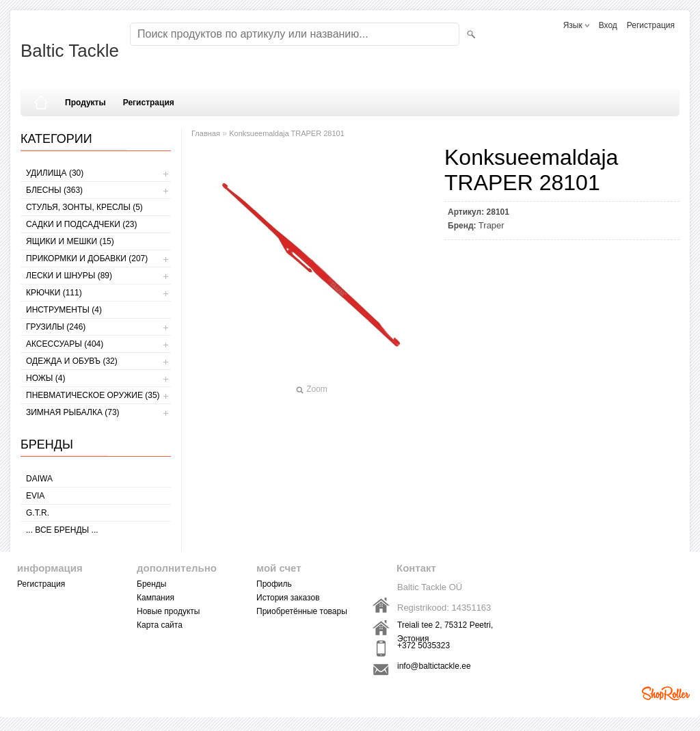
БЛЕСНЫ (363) (54, 190)
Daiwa (39, 479)
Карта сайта (160, 625)
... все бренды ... (62, 530)
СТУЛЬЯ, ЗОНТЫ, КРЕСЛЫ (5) (84, 207)
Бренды (151, 584)
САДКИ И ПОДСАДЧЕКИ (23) (81, 224)
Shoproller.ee (666, 693)
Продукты (85, 103)
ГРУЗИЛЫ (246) (56, 327)
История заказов (288, 598)
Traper (492, 225)
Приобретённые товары (302, 611)
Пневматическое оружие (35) (93, 395)
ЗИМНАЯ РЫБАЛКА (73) (73, 412)
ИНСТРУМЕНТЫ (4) (64, 310)
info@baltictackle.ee (434, 666)
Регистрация (651, 25)
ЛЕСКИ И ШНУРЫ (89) (69, 276)
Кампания (156, 598)
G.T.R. (38, 513)
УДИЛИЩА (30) (55, 173)
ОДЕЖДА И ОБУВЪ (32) (72, 361)
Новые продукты (168, 611)
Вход (608, 25)
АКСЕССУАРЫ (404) (65, 344)
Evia (35, 496)
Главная (206, 133)
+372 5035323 (423, 646)
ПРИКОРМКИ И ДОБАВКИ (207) (87, 258)
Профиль (274, 584)
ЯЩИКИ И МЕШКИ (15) (70, 241)
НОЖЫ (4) (45, 378)
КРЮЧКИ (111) (54, 293)
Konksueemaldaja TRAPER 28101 (287, 133)
